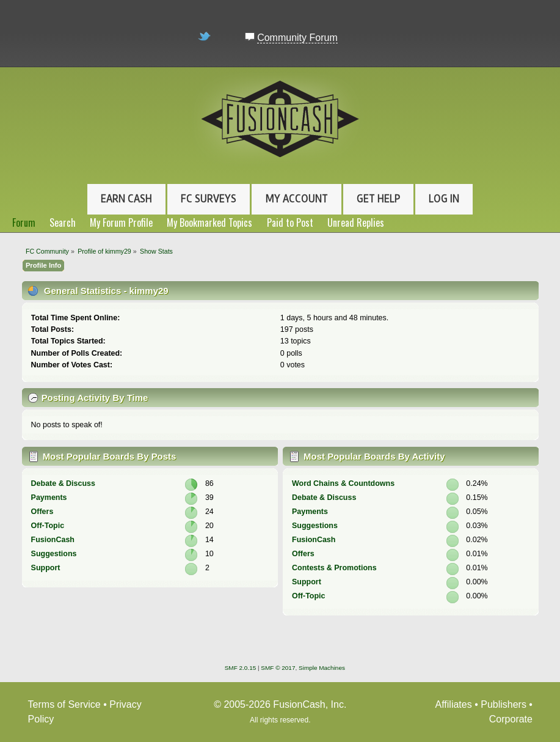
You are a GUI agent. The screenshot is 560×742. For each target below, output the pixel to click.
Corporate (511, 719)
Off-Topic (48, 526)
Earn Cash (126, 199)
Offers (42, 512)
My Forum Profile (121, 222)
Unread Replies (356, 222)
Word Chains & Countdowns (343, 483)
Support (46, 568)
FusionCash (53, 540)
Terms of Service (64, 704)
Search (63, 222)
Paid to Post (290, 222)
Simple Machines (322, 668)
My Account (297, 199)
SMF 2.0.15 (241, 668)
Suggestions (54, 554)
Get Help (378, 199)
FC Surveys (209, 199)
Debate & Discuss (63, 483)
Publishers (504, 704)
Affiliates (454, 704)
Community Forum (297, 38)
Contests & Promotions (334, 568)
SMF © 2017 (278, 668)
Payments (49, 498)
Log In (444, 199)
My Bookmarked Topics (209, 222)
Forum (24, 222)
